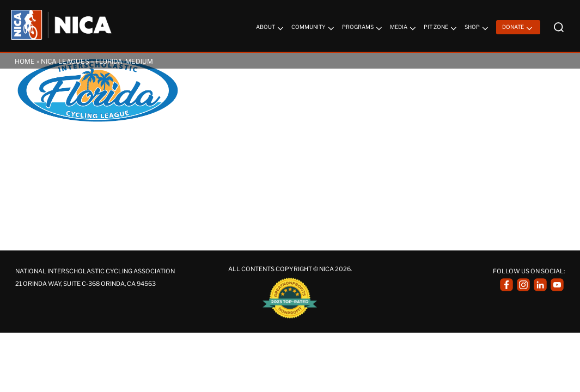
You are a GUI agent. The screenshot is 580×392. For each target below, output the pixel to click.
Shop (477, 28)
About (271, 28)
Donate (518, 28)
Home (25, 61)
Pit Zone (441, 28)
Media (404, 28)
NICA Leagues (65, 61)
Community (314, 28)
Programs (363, 28)
